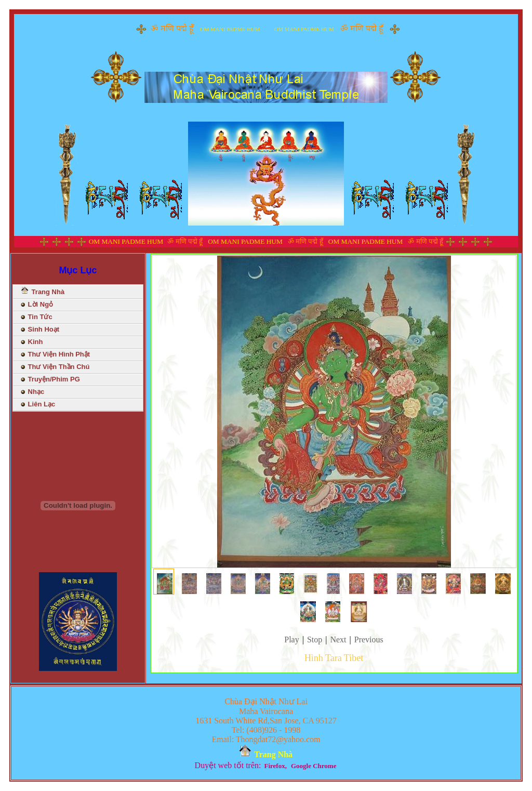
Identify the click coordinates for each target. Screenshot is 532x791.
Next (338, 640)
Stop (315, 640)
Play (291, 640)
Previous (369, 640)
